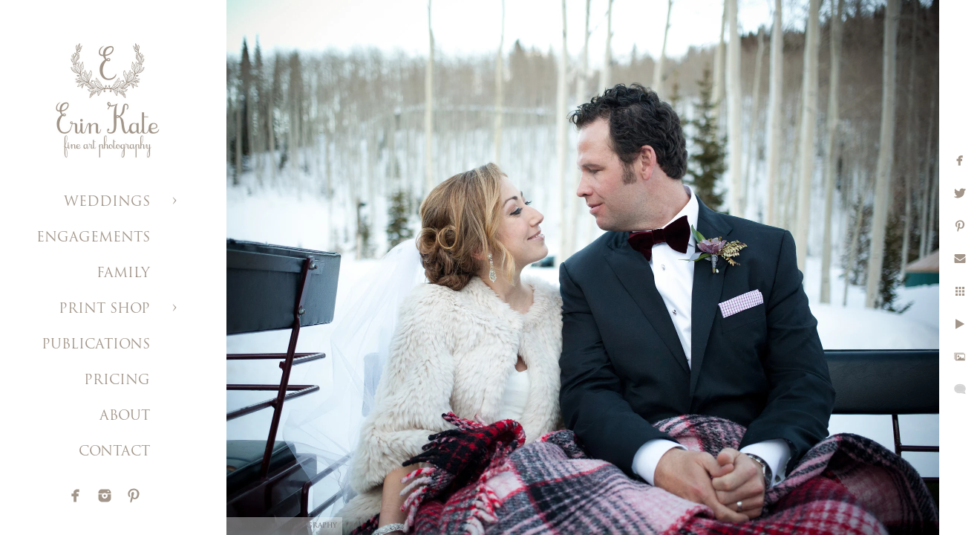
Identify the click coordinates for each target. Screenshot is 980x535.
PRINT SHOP (104, 309)
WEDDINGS (107, 202)
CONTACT (114, 452)
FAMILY (123, 274)
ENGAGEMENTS (93, 238)
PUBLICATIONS (96, 345)
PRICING (117, 381)
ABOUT (125, 416)
